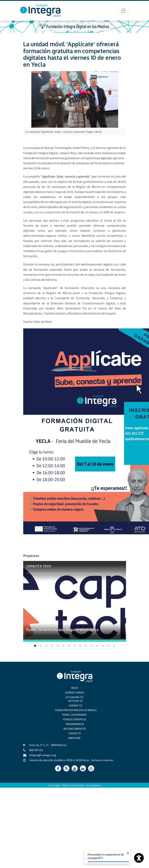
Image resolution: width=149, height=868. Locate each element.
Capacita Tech (39, 566)
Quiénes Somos (74, 692)
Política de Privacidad (73, 785)
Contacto (75, 733)
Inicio (75, 688)
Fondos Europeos (74, 719)
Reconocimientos (75, 729)
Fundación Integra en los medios (76, 710)
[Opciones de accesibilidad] (139, 858)
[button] (35, 646)
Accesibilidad (93, 785)
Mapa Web (74, 738)
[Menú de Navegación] (123, 11)
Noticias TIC (76, 701)
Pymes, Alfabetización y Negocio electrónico (63, 630)
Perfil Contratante (75, 715)
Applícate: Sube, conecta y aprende (66, 176)
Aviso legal (54, 785)
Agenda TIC (76, 705)
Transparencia (75, 724)
